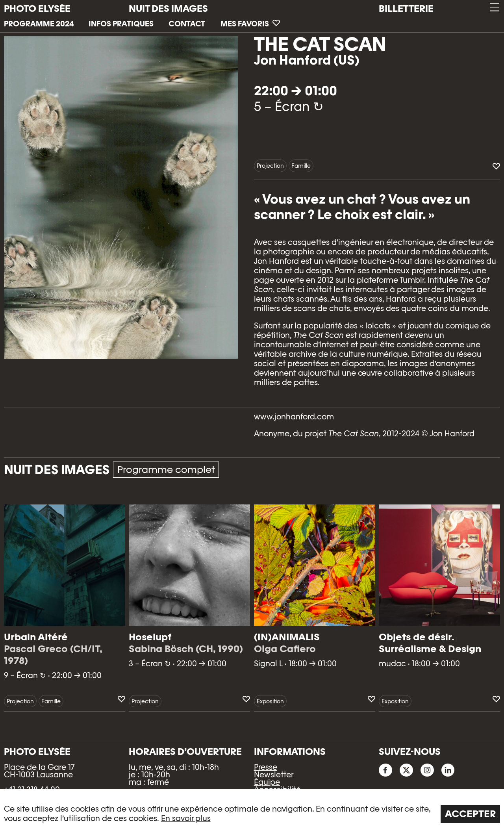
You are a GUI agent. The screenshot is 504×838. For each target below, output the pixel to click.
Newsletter (274, 775)
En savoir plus (186, 818)
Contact (187, 24)
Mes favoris (250, 24)
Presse (266, 767)
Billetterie (406, 8)
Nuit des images (168, 8)
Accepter (471, 814)
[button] (494, 7)
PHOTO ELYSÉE (37, 9)
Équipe (267, 782)
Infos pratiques (121, 24)
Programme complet (166, 470)
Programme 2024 (39, 24)
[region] (252, 813)
